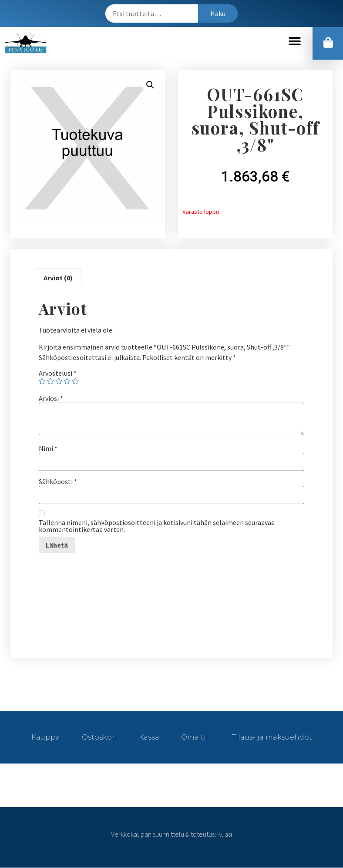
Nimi (48, 449)
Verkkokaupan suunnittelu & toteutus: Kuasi (171, 834)
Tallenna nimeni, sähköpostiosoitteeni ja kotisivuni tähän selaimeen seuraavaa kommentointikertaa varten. (157, 526)
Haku (218, 13)
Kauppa (46, 738)
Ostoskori (99, 738)
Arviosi (51, 399)
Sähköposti (58, 482)
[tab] (58, 279)
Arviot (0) (58, 278)
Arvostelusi (58, 373)
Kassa (149, 738)
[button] (294, 42)
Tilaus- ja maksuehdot (272, 738)
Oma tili (196, 738)
